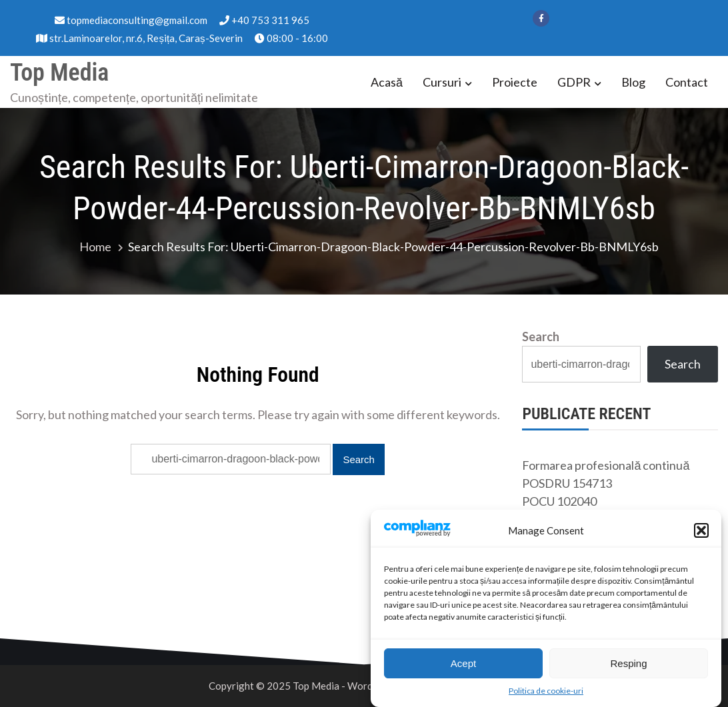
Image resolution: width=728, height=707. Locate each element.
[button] (701, 532)
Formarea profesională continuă (606, 465)
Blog (633, 82)
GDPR (574, 82)
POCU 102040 (559, 501)
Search (541, 337)
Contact (687, 82)
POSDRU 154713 (567, 483)
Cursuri (442, 82)
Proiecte (515, 82)
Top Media (59, 73)
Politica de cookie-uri (546, 693)
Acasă (387, 82)
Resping (628, 665)
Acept (463, 665)
